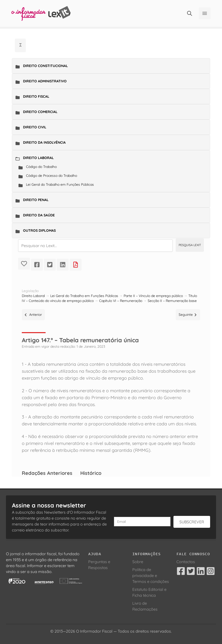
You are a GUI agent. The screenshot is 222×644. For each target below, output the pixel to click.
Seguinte (188, 315)
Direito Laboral (38, 158)
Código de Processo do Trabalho (52, 176)
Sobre (138, 562)
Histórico (91, 473)
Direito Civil (35, 127)
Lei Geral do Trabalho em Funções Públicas (60, 184)
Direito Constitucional (45, 66)
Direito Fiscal (36, 96)
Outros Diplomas (39, 230)
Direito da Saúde (39, 215)
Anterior (33, 315)
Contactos (186, 562)
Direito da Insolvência (44, 142)
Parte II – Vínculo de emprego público (153, 296)
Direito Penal (36, 200)
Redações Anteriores (47, 473)
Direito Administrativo (45, 81)
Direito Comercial (40, 112)
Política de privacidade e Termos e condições (151, 575)
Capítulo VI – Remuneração (121, 301)
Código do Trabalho (41, 167)
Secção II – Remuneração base (172, 301)
